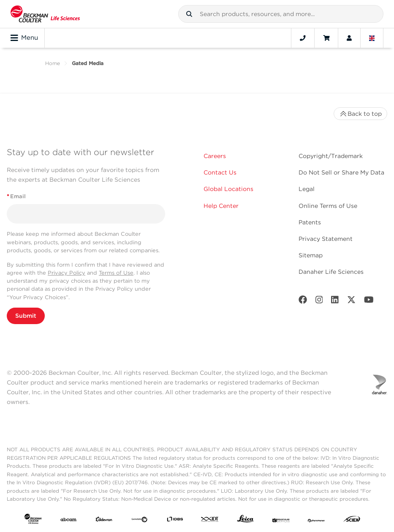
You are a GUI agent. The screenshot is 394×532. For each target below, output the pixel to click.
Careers (215, 156)
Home (53, 63)
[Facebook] (303, 301)
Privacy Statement (326, 239)
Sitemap (311, 255)
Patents (310, 222)
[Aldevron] (104, 521)
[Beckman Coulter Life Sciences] (45, 14)
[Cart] (326, 38)
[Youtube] (369, 301)
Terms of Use (116, 273)
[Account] (349, 38)
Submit (26, 316)
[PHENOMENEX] (316, 521)
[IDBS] (175, 521)
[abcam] (68, 521)
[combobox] (281, 14)
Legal (307, 189)
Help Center (221, 206)
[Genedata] (139, 521)
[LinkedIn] (335, 301)
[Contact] (303, 38)
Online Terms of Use (328, 206)
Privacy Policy (67, 273)
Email (16, 196)
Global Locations (228, 189)
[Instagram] (319, 301)
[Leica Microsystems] (245, 521)
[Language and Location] (372, 38)
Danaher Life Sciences (331, 272)
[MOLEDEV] (281, 521)
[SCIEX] (352, 521)
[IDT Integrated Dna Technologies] (210, 521)
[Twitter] (351, 301)
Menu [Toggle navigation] (24, 38)
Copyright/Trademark (331, 156)
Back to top (360, 114)
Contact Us (220, 172)
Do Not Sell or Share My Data (341, 172)
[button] (189, 14)
